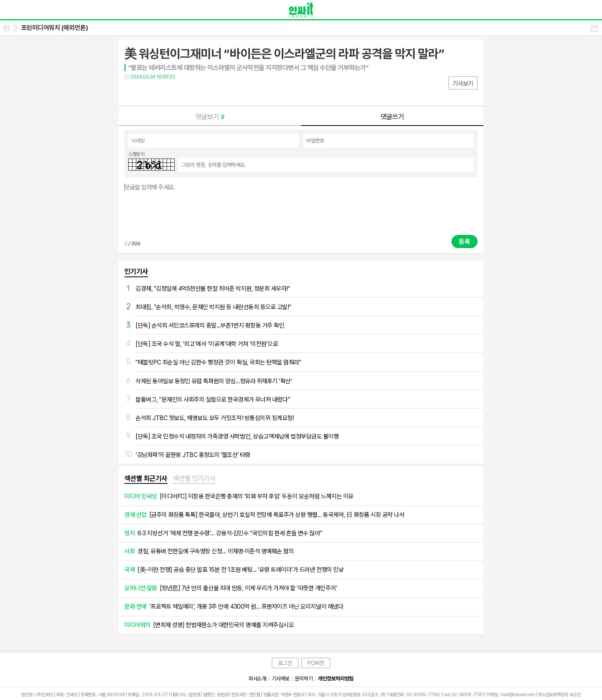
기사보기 (463, 84)
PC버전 (316, 663)
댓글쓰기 (392, 117)
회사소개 (257, 678)
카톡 (162, 92)
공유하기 (594, 28)
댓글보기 (210, 117)
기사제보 (281, 678)
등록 (465, 242)
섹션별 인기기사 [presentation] (194, 478)
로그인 (285, 663)
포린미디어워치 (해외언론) (55, 28)
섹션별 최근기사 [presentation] (146, 478)
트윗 (146, 92)
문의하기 (304, 678)
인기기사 (136, 271)
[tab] (146, 479)
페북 (131, 92)
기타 (177, 92)
